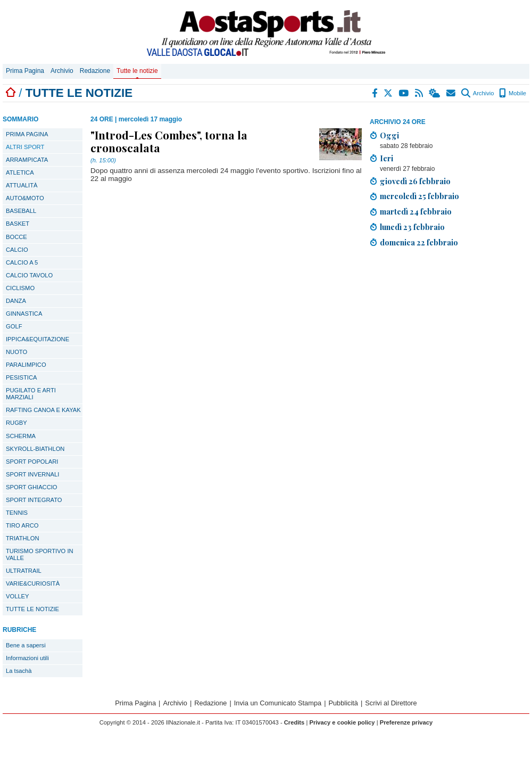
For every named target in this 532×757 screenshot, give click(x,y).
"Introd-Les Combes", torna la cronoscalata (169, 141)
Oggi (389, 135)
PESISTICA (21, 377)
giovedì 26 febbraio (415, 181)
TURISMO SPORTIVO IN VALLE (40, 554)
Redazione (95, 71)
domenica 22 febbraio (419, 242)
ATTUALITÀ (22, 185)
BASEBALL (21, 211)
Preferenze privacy (406, 722)
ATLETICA (20, 172)
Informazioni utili (27, 658)
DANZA (16, 301)
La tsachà (19, 671)
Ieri (386, 158)
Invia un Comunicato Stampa (278, 703)
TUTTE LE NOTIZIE (32, 609)
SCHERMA (21, 436)
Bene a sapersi (26, 645)
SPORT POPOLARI (32, 462)
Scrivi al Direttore (391, 703)
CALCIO (17, 250)
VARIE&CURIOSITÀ (33, 583)
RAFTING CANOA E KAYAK (43, 410)
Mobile (513, 93)
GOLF (14, 326)
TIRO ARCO (22, 525)
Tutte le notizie (137, 71)
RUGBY (16, 423)
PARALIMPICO (26, 365)
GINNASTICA (24, 314)
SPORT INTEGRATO (34, 500)
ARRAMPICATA (27, 160)
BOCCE (16, 237)
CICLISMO (20, 288)
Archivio (62, 71)
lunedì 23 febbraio (412, 227)
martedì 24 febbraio (416, 211)
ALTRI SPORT (25, 147)
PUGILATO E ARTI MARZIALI (31, 394)
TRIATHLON (23, 538)
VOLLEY (18, 596)
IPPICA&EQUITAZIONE (38, 339)
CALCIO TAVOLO (29, 275)
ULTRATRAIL (24, 571)
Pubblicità (343, 703)
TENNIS (17, 513)
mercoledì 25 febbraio (419, 196)
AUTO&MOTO (25, 198)
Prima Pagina (25, 71)
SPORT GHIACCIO (32, 487)
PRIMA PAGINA (27, 134)
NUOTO (16, 352)
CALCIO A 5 (22, 262)
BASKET (18, 224)
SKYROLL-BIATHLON (35, 449)
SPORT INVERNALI (32, 474)
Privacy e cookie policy (342, 722)
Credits (294, 722)
